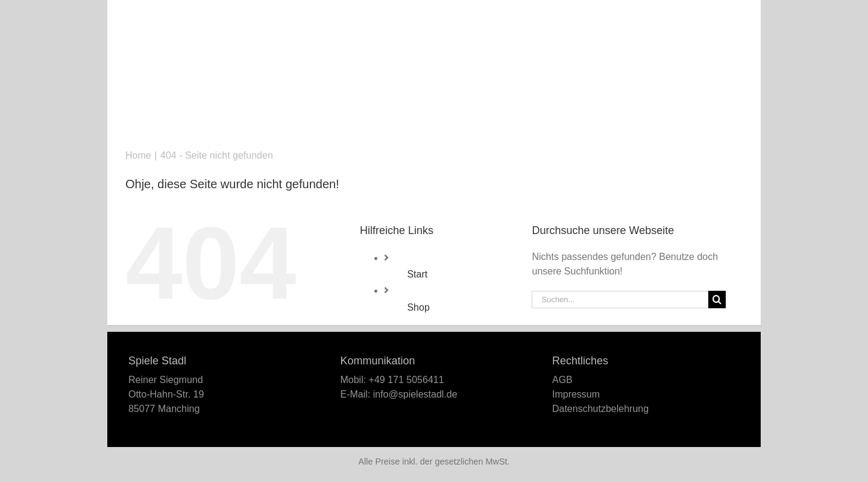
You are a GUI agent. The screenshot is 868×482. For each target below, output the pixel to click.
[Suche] (717, 300)
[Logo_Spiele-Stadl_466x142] (434, 45)
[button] (722, 12)
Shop (418, 307)
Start (417, 274)
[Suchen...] (620, 300)
